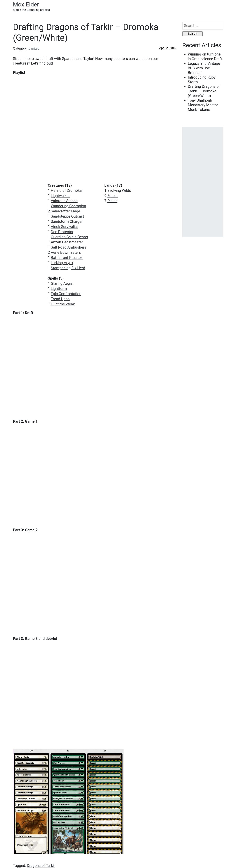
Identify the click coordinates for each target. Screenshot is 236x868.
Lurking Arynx (62, 263)
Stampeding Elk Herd (68, 268)
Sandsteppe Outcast (67, 216)
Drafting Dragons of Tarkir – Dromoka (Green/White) (204, 91)
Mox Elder (26, 4)
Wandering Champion (68, 206)
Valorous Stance (64, 201)
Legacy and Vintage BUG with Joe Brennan (204, 68)
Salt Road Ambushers (69, 247)
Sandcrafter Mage (66, 211)
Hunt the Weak (63, 304)
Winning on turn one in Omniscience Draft (205, 57)
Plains (112, 201)
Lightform (59, 289)
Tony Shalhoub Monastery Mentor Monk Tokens (203, 105)
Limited (34, 48)
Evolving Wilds (119, 190)
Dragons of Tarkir (41, 866)
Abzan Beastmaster (67, 242)
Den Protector (62, 232)
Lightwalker (60, 196)
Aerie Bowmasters (66, 252)
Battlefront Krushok (67, 258)
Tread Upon (60, 299)
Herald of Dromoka (66, 190)
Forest (112, 196)
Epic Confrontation (66, 294)
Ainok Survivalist (64, 227)
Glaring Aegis (62, 283)
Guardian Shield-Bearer (70, 237)
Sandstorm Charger (67, 221)
